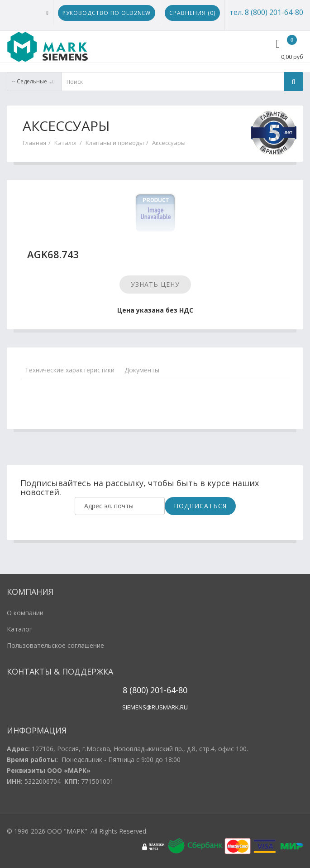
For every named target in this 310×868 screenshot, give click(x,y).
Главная (34, 143)
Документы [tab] (142, 370)
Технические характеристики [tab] (70, 370)
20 (154, 690)
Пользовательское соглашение (55, 645)
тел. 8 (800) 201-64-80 (266, 12)
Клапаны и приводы (115, 143)
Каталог (66, 143)
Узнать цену (155, 284)
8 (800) (135, 690)
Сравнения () (192, 13)
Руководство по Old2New (107, 13)
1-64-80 (173, 690)
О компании (25, 613)
